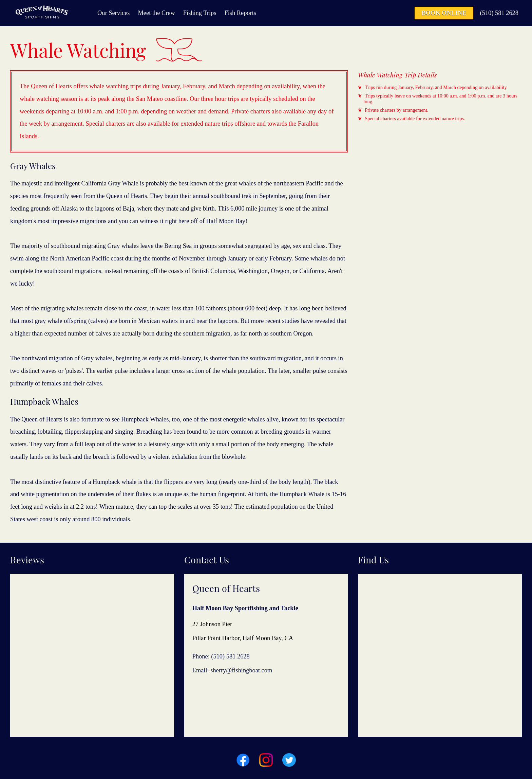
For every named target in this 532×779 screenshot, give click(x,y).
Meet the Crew (157, 13)
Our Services (114, 13)
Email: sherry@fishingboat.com (232, 670)
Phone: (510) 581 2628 (221, 656)
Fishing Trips (200, 13)
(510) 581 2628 (499, 13)
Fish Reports (240, 13)
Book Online (444, 13)
